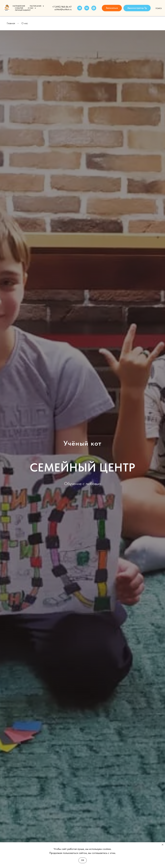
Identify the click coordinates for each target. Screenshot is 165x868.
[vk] (87, 8)
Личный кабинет (23, 10)
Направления (19, 6)
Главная (11, 23)
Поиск (159, 8)
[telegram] (80, 8)
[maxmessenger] (94, 8)
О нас (31, 8)
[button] (112, 8)
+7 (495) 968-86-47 (62, 7)
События (19, 8)
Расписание (36, 6)
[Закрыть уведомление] (163, 845)
